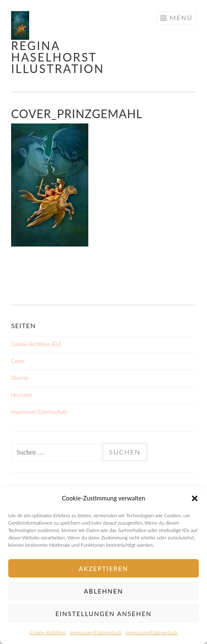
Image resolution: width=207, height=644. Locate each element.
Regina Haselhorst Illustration (58, 57)
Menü (181, 17)
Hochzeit (21, 395)
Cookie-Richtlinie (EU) (36, 344)
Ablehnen (103, 591)
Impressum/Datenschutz (96, 632)
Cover (18, 361)
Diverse (20, 378)
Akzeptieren (103, 569)
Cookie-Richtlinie (47, 632)
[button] (195, 498)
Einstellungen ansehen (103, 614)
